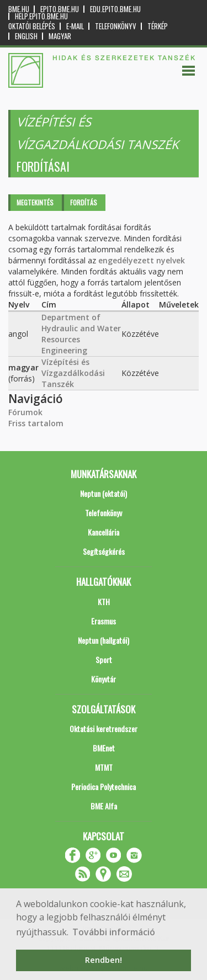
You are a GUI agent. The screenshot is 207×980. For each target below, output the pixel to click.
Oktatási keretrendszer (104, 729)
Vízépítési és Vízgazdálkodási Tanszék (73, 373)
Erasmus (104, 621)
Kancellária (104, 532)
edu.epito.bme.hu (115, 9)
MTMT (104, 767)
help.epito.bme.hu (41, 16)
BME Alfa (104, 806)
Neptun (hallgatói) (104, 640)
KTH (104, 602)
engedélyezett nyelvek (142, 260)
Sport (104, 659)
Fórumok (25, 412)
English (26, 36)
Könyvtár (104, 679)
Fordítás (84, 202)
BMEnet (104, 748)
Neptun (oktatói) (104, 493)
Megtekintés (35, 202)
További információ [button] (114, 932)
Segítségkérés (104, 551)
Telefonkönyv (116, 26)
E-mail (75, 26)
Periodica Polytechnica (104, 786)
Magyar (60, 36)
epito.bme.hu (60, 9)
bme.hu (19, 9)
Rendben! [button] (104, 960)
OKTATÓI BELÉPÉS (32, 26)
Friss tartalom (36, 423)
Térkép (158, 26)
